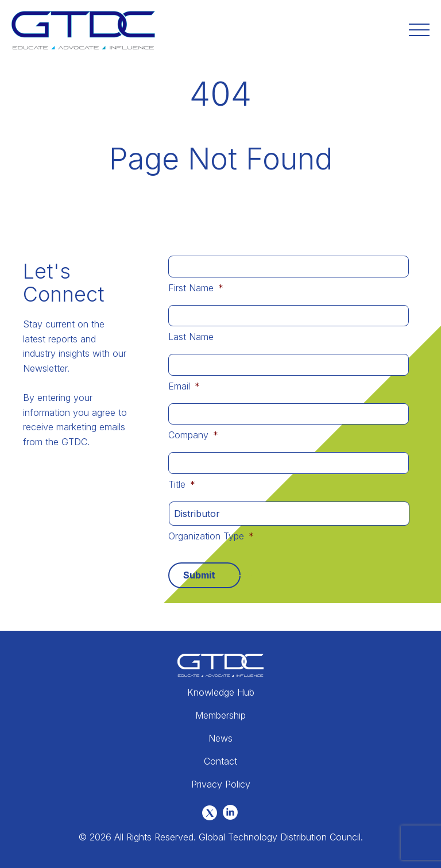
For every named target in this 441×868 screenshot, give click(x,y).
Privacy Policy (221, 784)
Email (184, 386)
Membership (220, 715)
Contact (220, 761)
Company (193, 435)
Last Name (191, 337)
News (220, 738)
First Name (196, 288)
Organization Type (211, 536)
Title (182, 484)
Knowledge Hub (221, 692)
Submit (199, 575)
